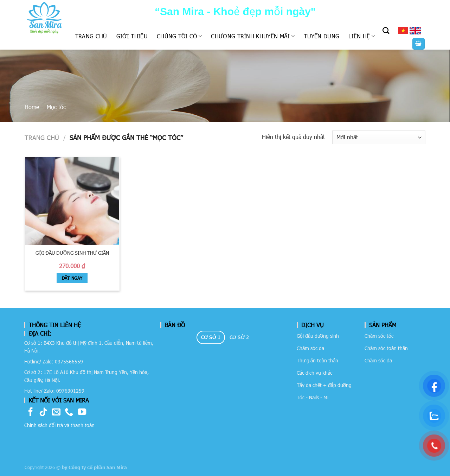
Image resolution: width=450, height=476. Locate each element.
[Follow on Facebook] (31, 412)
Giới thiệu (132, 36)
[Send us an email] (56, 412)
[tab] (211, 337)
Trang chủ (91, 36)
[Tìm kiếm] (386, 30)
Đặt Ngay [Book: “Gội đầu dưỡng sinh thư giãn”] (72, 278)
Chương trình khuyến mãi (253, 36)
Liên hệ (362, 36)
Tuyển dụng (322, 36)
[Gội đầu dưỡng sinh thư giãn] (72, 201)
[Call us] (69, 412)
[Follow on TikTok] (43, 412)
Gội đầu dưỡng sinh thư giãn (72, 253)
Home (32, 107)
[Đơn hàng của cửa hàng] (379, 137)
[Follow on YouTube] (82, 412)
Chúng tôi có (179, 36)
